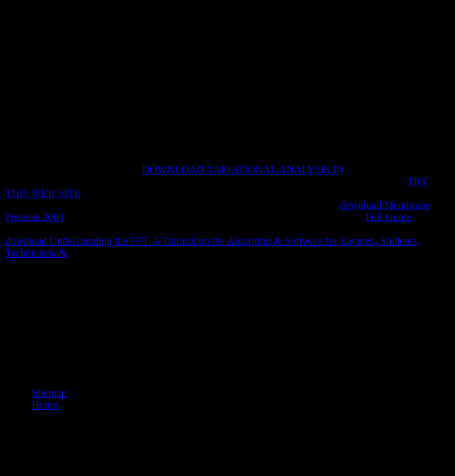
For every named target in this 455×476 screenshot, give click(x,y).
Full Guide (389, 217)
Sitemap (49, 393)
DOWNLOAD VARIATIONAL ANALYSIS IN (243, 170)
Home (45, 405)
